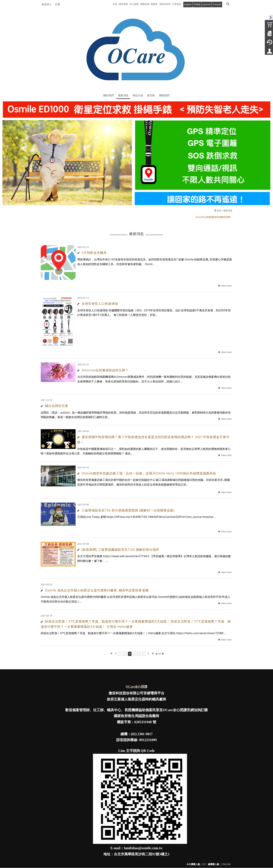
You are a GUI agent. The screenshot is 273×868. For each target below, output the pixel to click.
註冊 (57, 4)
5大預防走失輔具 (94, 253)
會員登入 (47, 4)
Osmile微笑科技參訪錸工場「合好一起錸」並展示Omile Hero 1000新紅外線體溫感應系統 (149, 473)
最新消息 (228, 211)
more (224, 286)
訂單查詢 (177, 4)
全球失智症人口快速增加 (100, 304)
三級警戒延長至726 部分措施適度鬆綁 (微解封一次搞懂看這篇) (128, 510)
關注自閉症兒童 (57, 406)
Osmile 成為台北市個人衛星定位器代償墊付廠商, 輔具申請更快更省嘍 (97, 590)
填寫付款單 (165, 4)
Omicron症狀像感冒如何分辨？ (105, 370)
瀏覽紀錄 (145, 4)
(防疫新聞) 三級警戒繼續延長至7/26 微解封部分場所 (120, 550)
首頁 (219, 211)
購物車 (154, 4)
